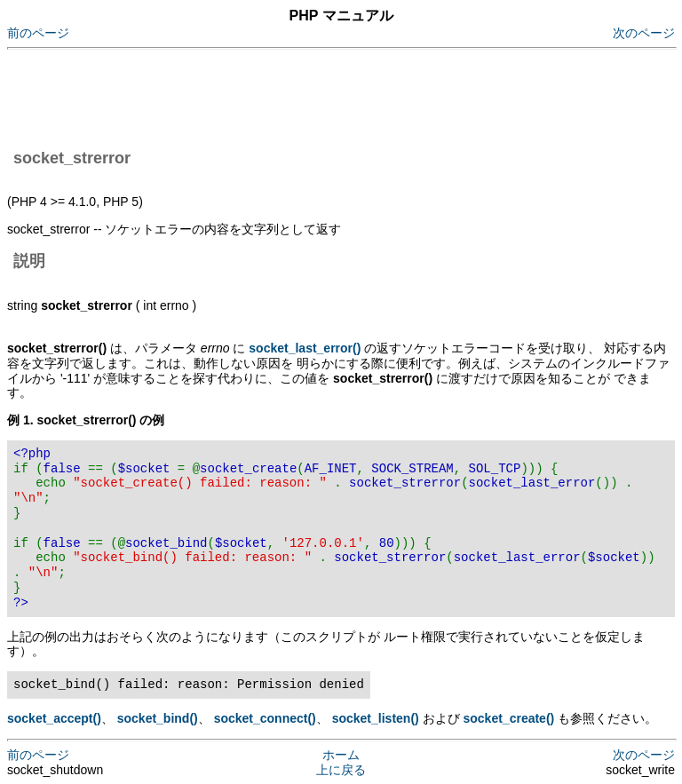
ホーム (341, 755)
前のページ (38, 33)
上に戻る (341, 770)
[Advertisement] (330, 96)
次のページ (644, 33)
